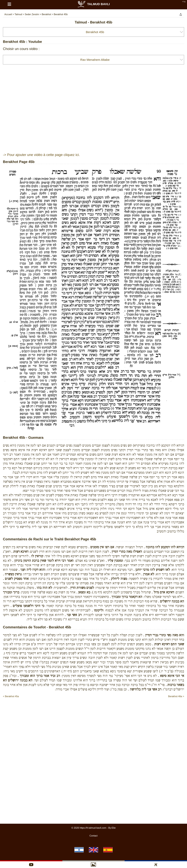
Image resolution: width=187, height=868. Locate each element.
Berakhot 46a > (176, 696)
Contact (93, 836)
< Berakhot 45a (11, 696)
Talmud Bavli (93, 4)
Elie (114, 828)
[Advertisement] (93, 707)
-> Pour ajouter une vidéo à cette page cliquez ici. (41, 155)
